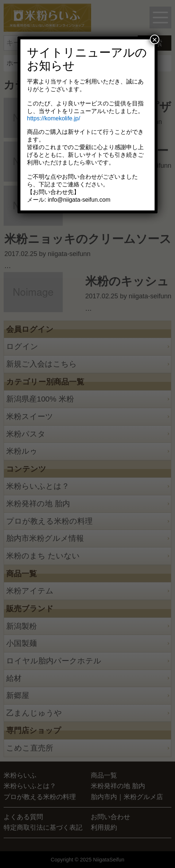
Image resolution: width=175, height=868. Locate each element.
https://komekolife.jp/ (54, 118)
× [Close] (155, 39)
